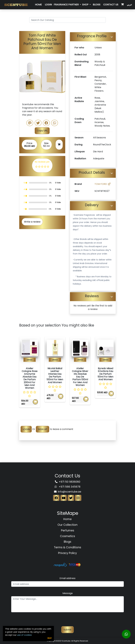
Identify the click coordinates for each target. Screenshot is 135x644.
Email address (67, 578)
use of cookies (24, 635)
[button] (23, 77)
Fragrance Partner (66, 5)
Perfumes (68, 530)
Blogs (97, 5)
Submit (67, 630)
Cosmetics (67, 536)
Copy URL (42, 131)
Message (68, 593)
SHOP (86, 5)
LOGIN (26, 429)
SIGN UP (43, 429)
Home (38, 5)
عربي (129, 5)
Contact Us (111, 5)
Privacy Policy (67, 553)
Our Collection (67, 525)
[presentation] (68, 621)
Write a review (32, 222)
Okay (49, 638)
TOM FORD (102, 184)
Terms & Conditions (67, 547)
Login (48, 5)
